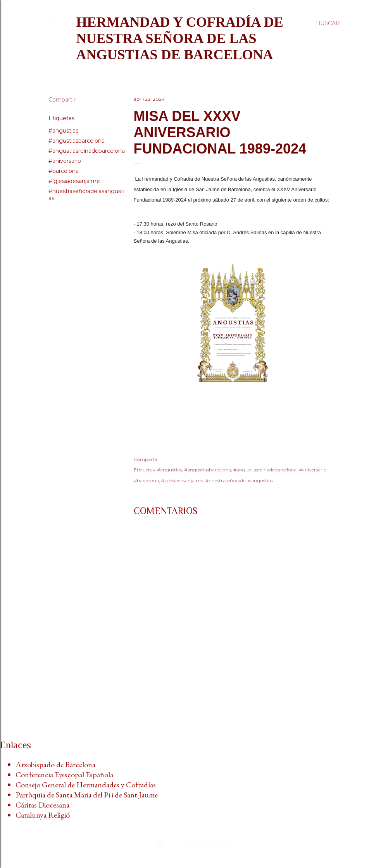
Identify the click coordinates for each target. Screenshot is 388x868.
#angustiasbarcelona (77, 141)
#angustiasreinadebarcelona (87, 151)
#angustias (63, 131)
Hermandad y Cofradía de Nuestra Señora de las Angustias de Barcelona (180, 38)
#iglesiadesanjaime (74, 181)
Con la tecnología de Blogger (194, 844)
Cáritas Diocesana (42, 805)
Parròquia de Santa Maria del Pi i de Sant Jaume (87, 795)
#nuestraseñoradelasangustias (239, 481)
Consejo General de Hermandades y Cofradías (86, 785)
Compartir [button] (62, 100)
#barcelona (64, 171)
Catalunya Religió (43, 815)
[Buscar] (328, 23)
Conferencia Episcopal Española (64, 775)
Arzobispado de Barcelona (55, 764)
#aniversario (65, 161)
